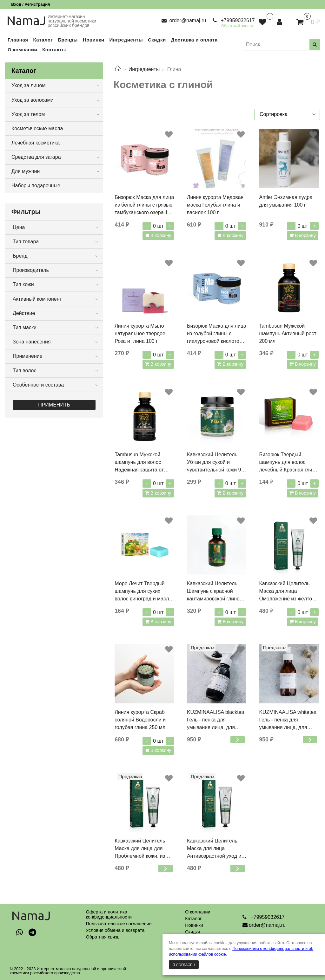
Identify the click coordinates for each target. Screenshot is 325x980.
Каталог (193, 919)
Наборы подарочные (36, 186)
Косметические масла (37, 128)
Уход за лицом (28, 85)
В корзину (160, 235)
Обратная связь (103, 937)
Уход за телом (28, 114)
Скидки (192, 932)
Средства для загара (36, 157)
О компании (198, 912)
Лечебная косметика (36, 143)
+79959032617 (237, 20)
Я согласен (184, 965)
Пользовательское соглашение (119, 924)
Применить (54, 405)
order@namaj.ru (187, 20)
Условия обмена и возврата (115, 930)
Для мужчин (26, 171)
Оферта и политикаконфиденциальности (109, 914)
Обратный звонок (237, 26)
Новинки (194, 925)
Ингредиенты (144, 69)
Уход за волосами (32, 100)
